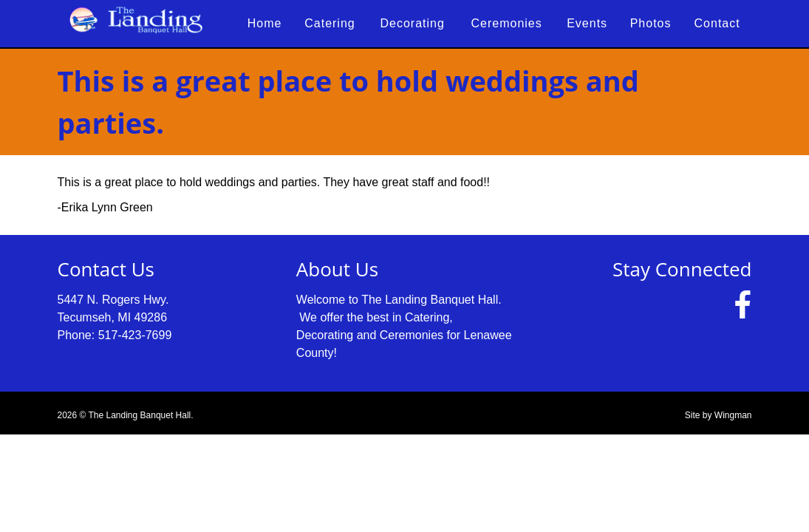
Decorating (412, 23)
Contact (717, 23)
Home (265, 23)
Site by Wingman (718, 415)
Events (587, 23)
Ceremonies (507, 23)
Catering (330, 23)
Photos (651, 23)
